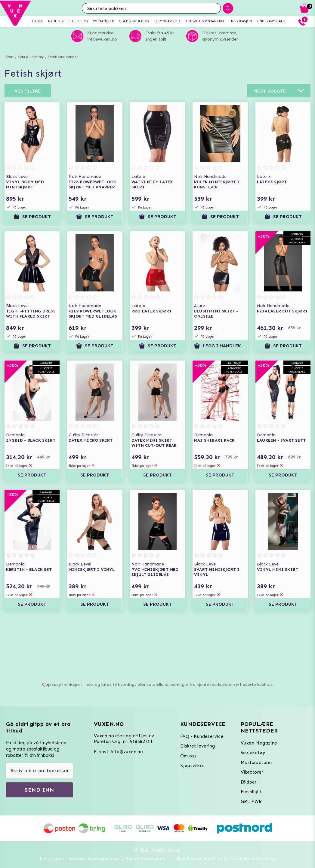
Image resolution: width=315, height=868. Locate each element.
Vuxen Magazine (259, 743)
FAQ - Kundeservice (202, 736)
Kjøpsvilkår (192, 766)
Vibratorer (252, 772)
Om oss (188, 756)
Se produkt (32, 217)
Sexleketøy (253, 753)
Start (10, 57)
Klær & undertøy (31, 57)
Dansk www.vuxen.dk (252, 859)
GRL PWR (251, 802)
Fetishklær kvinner (63, 57)
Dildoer (249, 782)
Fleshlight (251, 792)
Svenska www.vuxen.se (94, 859)
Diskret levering (198, 746)
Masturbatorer (256, 763)
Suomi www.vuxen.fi (148, 859)
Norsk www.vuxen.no (199, 859)
